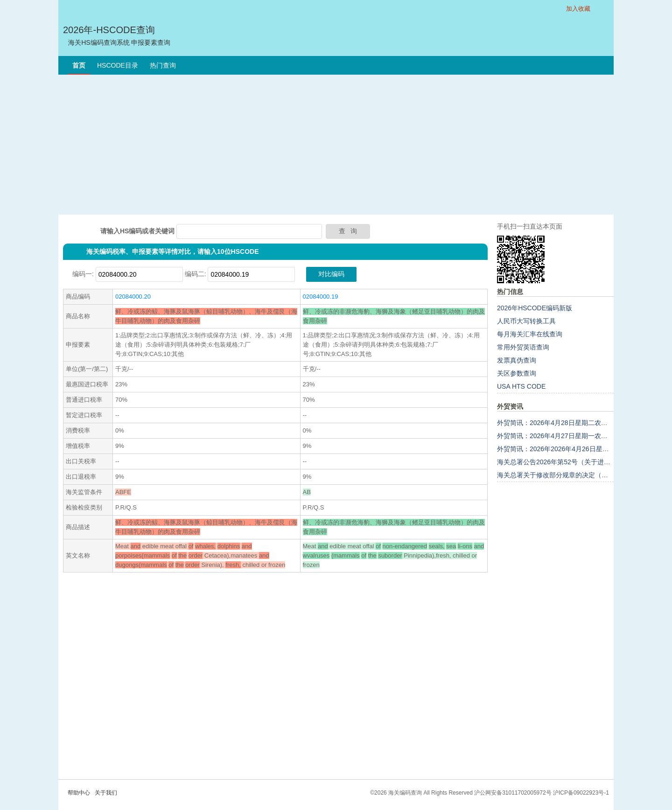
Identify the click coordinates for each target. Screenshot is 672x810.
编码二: (196, 274)
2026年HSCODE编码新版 (535, 308)
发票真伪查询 (517, 360)
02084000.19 (321, 297)
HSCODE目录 (118, 65)
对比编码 (331, 274)
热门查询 (163, 65)
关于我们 (106, 793)
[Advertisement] (336, 145)
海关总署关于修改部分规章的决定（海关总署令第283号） (581, 475)
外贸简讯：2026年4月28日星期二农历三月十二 (565, 423)
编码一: (83, 274)
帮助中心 (79, 793)
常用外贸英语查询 (523, 347)
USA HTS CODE (521, 386)
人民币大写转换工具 (526, 321)
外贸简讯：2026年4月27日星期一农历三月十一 (565, 436)
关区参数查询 (517, 373)
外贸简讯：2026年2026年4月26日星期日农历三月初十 (576, 449)
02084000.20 (133, 297)
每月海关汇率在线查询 (530, 334)
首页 (79, 65)
